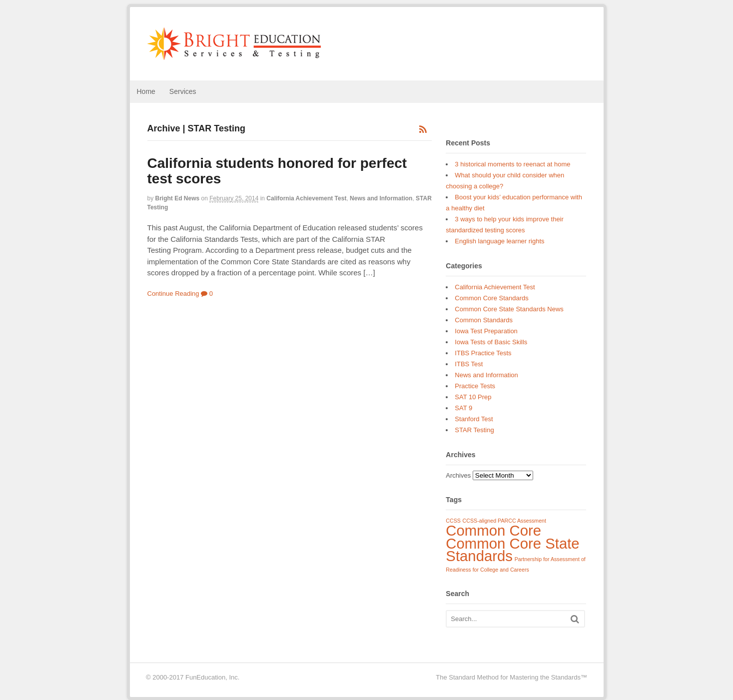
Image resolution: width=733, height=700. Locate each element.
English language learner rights (499, 241)
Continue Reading (173, 294)
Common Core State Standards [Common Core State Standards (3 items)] (512, 550)
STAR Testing (474, 430)
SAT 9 (463, 408)
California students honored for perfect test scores (277, 171)
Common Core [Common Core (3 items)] (493, 530)
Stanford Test (474, 419)
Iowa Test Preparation (486, 331)
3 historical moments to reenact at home (512, 164)
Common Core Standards (491, 298)
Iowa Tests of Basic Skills (491, 342)
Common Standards (484, 320)
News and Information (381, 198)
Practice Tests (475, 386)
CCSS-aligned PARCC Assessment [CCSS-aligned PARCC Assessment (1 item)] (504, 521)
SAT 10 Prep (473, 397)
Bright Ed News (178, 198)
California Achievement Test (306, 198)
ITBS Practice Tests (483, 353)
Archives (458, 475)
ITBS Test (469, 364)
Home (146, 91)
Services (183, 91)
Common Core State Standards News (509, 309)
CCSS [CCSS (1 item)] (453, 521)
